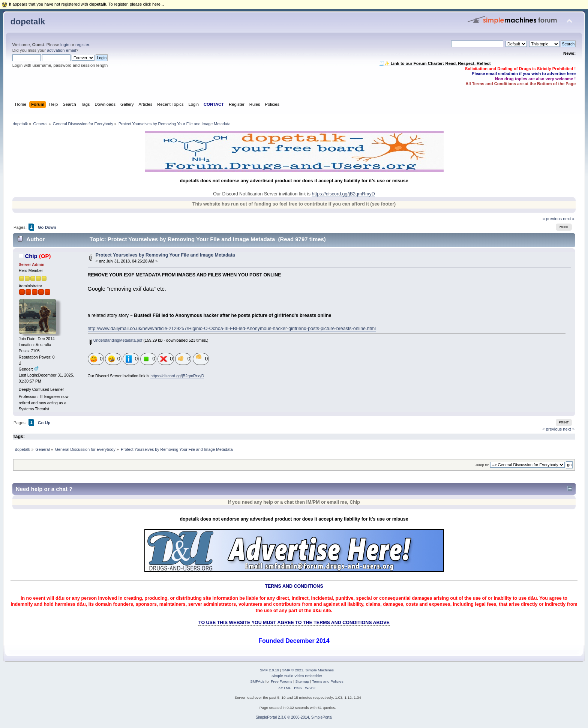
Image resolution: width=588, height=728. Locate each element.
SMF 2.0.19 (270, 670)
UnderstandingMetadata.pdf (116, 340)
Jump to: (482, 465)
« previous (552, 219)
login (65, 45)
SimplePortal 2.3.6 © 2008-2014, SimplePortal (294, 717)
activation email (61, 50)
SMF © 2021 (293, 670)
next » (569, 219)
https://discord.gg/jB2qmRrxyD (343, 194)
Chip (31, 256)
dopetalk (28, 22)
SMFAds (257, 681)
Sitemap (302, 681)
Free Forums (281, 681)
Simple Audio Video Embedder (297, 676)
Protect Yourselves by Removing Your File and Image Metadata (165, 255)
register (82, 45)
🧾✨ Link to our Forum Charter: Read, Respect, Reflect (435, 63)
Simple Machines (319, 670)
